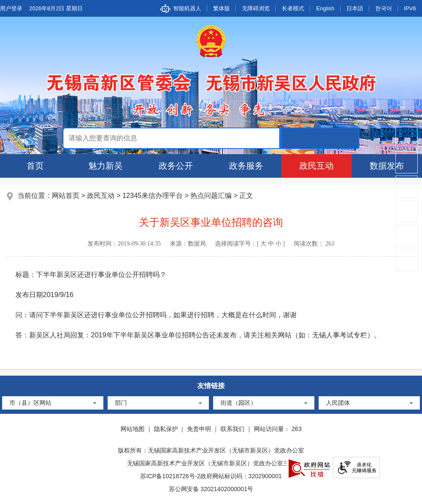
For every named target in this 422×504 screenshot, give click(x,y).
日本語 (355, 8)
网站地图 (133, 429)
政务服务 (246, 166)
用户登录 (11, 8)
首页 (35, 166)
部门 (121, 403)
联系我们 (232, 429)
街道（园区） (238, 403)
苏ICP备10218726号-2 (170, 476)
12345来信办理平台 (152, 196)
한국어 (384, 8)
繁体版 (222, 8)
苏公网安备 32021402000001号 (211, 489)
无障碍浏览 (256, 8)
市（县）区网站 (30, 403)
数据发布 (387, 166)
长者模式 (293, 8)
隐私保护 (166, 429)
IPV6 (410, 8)
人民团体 (338, 403)
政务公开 (176, 166)
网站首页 (66, 196)
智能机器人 (187, 8)
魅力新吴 (105, 166)
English (325, 8)
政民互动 (316, 166)
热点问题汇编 (211, 196)
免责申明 (199, 429)
